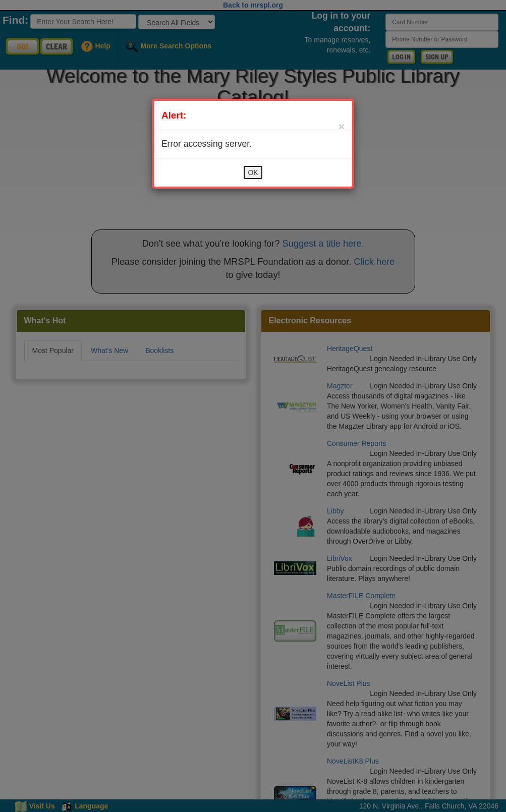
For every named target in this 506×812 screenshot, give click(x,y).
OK (253, 172)
